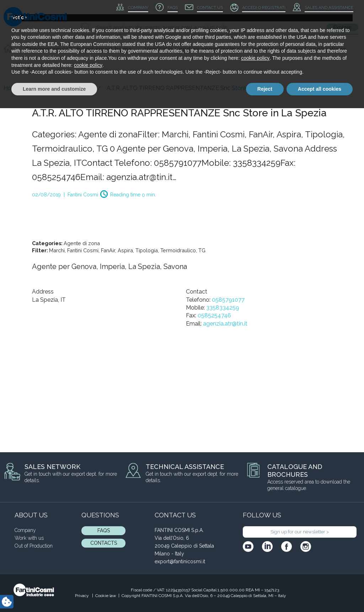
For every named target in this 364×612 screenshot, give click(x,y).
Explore (342, 27)
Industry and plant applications (299, 49)
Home (12, 88)
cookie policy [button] (255, 562)
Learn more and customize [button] (54, 592)
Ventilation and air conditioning (192, 49)
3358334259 (223, 308)
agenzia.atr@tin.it (225, 324)
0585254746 (214, 315)
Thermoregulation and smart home (79, 49)
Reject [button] (265, 592)
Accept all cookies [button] (320, 592)
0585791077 (228, 300)
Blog (23, 65)
